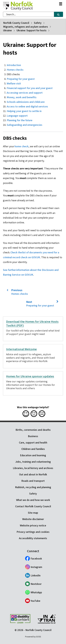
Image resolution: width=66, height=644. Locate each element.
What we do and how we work (33, 500)
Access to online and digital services (27, 106)
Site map (33, 513)
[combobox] (29, 14)
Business (33, 436)
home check (22, 146)
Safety (38, 23)
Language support (17, 116)
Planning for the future (20, 120)
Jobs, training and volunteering (33, 462)
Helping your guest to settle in (24, 111)
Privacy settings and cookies (33, 532)
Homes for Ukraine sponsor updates (30, 376)
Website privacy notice (33, 525)
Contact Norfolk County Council (33, 506)
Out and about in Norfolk (33, 474)
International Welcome (21, 349)
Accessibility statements (33, 538)
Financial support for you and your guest (30, 88)
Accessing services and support (25, 93)
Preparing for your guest (21, 79)
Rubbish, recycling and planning (33, 487)
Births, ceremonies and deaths (33, 430)
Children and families (33, 449)
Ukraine (7, 30)
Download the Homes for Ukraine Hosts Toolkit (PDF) (32, 323)
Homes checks (15, 70)
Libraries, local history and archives (33, 468)
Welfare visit (14, 83)
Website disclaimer (33, 519)
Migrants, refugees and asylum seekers (26, 27)
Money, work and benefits (22, 97)
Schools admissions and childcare (26, 102)
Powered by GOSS (33, 637)
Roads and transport (33, 481)
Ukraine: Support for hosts (32, 30)
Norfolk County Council (16, 23)
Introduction (14, 65)
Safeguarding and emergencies (24, 125)
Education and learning (33, 455)
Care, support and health (33, 443)
